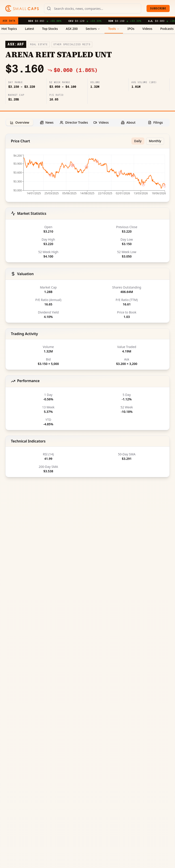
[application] (87, 176)
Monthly (155, 141)
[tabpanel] (87, 305)
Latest (29, 29)
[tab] (20, 122)
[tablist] (87, 123)
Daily (138, 141)
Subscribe (158, 8)
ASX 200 (72, 29)
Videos (147, 29)
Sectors (93, 29)
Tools (114, 29)
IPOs (131, 29)
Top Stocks (50, 29)
